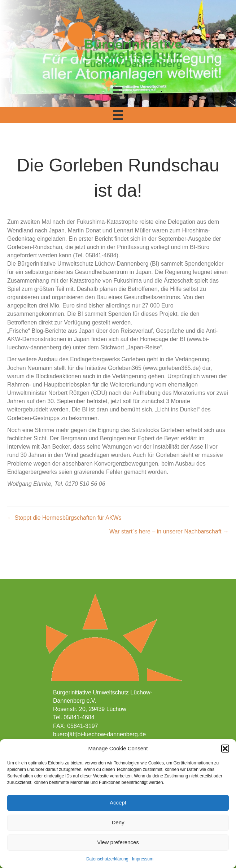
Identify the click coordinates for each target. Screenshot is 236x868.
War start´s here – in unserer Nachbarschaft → (169, 531)
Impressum (143, 859)
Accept (118, 802)
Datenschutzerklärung (107, 859)
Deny (118, 822)
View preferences (118, 842)
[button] (225, 749)
